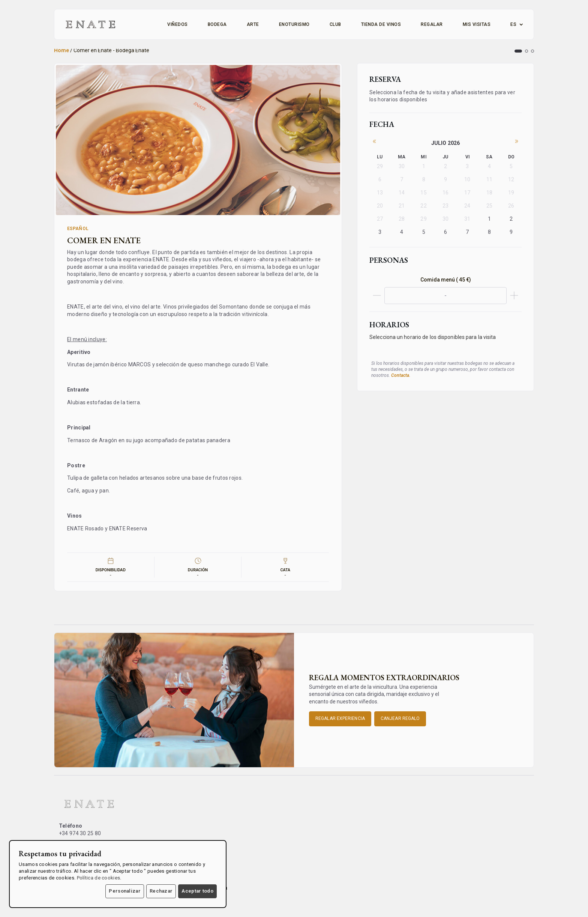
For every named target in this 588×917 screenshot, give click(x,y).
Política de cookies (99, 878)
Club (335, 24)
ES (513, 24)
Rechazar (161, 891)
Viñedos (178, 24)
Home (61, 50)
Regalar (432, 24)
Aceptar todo (197, 891)
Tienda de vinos (381, 24)
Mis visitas (477, 24)
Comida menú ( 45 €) (446, 280)
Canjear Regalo (400, 718)
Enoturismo (294, 24)
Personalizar (125, 891)
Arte (253, 24)
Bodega (217, 24)
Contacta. (401, 375)
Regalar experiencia (340, 718)
